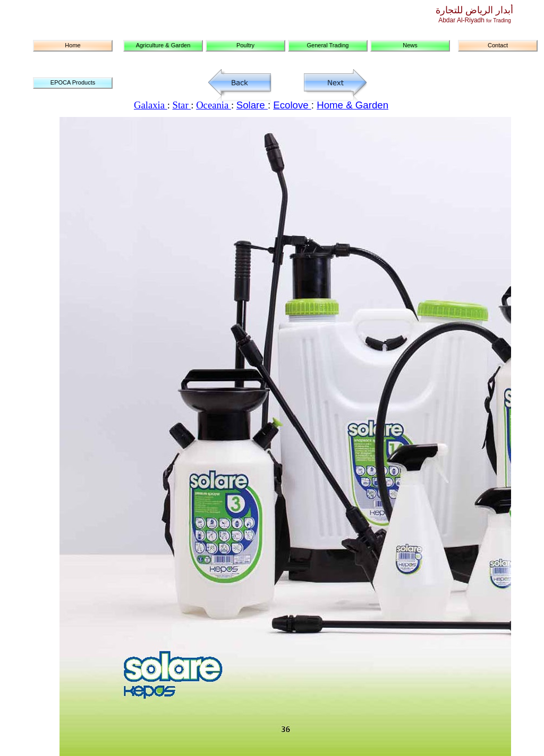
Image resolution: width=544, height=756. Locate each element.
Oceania (214, 105)
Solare (252, 105)
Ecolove (292, 105)
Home (73, 45)
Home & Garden (352, 105)
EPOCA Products (73, 82)
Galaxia (151, 105)
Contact (498, 45)
